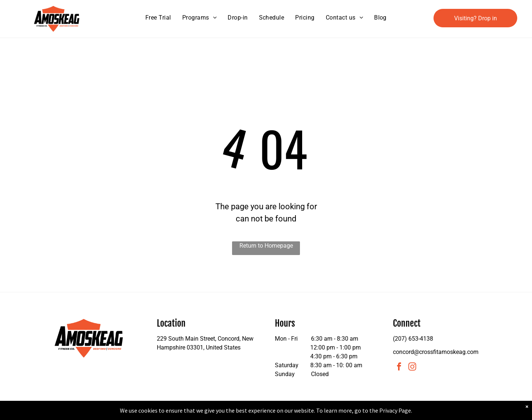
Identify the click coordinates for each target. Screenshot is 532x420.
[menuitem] (158, 18)
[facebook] (399, 368)
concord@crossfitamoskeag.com (436, 352)
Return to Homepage (266, 246)
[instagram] (412, 368)
